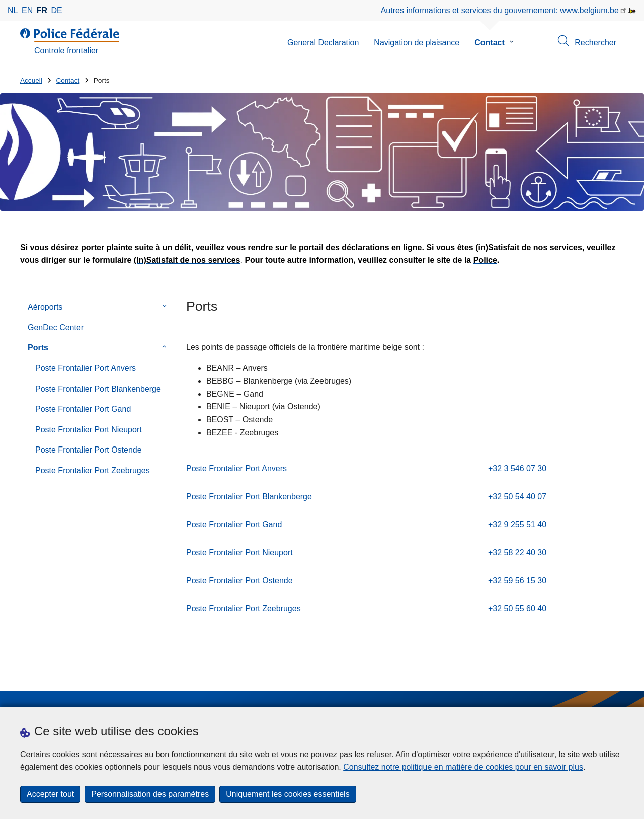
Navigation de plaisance (417, 43)
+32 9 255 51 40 (517, 524)
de (57, 10)
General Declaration (323, 43)
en (27, 10)
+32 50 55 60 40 (517, 608)
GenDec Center (56, 327)
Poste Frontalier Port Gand (83, 409)
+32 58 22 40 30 (517, 552)
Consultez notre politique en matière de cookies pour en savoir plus (463, 767)
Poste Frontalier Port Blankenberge (98, 389)
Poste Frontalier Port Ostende (89, 450)
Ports (38, 348)
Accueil (31, 80)
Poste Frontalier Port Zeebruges (93, 470)
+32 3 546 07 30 (517, 468)
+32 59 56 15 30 (517, 581)
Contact (490, 43)
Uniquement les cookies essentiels (288, 794)
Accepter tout (50, 794)
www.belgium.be (589, 10)
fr (42, 10)
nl (13, 10)
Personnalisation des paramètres (150, 794)
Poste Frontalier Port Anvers (86, 368)
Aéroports (45, 307)
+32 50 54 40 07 (517, 497)
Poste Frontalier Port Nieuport (89, 430)
